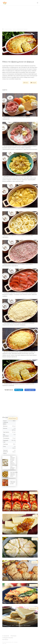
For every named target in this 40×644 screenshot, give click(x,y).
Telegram (19, 390)
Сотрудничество (8, 638)
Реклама (13, 636)
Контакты (5, 640)
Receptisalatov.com (9, 642)
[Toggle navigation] (38, 3)
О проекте (6, 636)
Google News (30, 390)
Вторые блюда (8, 29)
